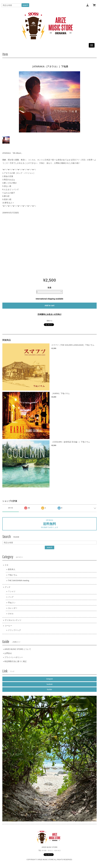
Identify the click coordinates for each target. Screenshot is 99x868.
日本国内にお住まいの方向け (49, 314)
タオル (11, 614)
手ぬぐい (12, 603)
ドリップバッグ (14, 630)
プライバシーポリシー (14, 657)
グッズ (7, 587)
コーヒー (8, 626)
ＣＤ (7, 565)
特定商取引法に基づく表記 (15, 661)
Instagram (50, 679)
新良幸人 (12, 569)
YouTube (49, 689)
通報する (49, 321)
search (25, 5)
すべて (11, 508)
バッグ (11, 597)
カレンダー (13, 608)
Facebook (49, 684)
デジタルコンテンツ (13, 620)
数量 (49, 288)
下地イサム (13, 575)
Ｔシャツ (12, 591)
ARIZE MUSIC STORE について (18, 649)
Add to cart (49, 305)
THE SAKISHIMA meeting (19, 581)
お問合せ (8, 653)
